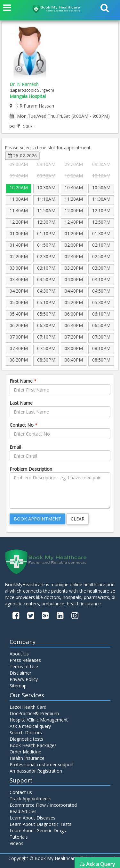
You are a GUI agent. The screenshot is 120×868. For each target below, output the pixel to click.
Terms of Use (24, 666)
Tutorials (19, 837)
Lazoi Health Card (28, 707)
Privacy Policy (24, 679)
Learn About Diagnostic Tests (40, 824)
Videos (16, 843)
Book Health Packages (33, 745)
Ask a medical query (30, 726)
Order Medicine (25, 752)
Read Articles (23, 811)
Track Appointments (31, 799)
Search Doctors (26, 733)
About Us (19, 654)
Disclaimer (20, 673)
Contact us (21, 792)
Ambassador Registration (36, 771)
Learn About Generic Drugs (38, 831)
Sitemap (18, 686)
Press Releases (25, 660)
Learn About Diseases (32, 818)
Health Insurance (27, 758)
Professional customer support (42, 764)
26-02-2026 (22, 156)
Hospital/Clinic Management (39, 720)
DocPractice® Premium (34, 713)
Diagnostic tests (26, 739)
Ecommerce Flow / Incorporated (43, 805)
